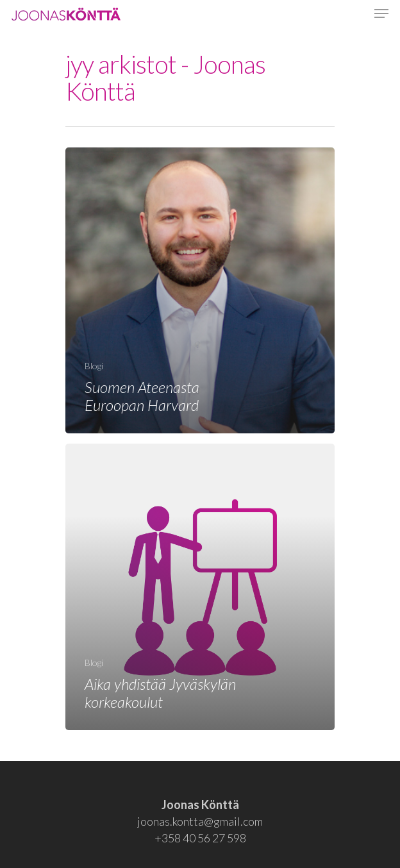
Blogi (94, 366)
